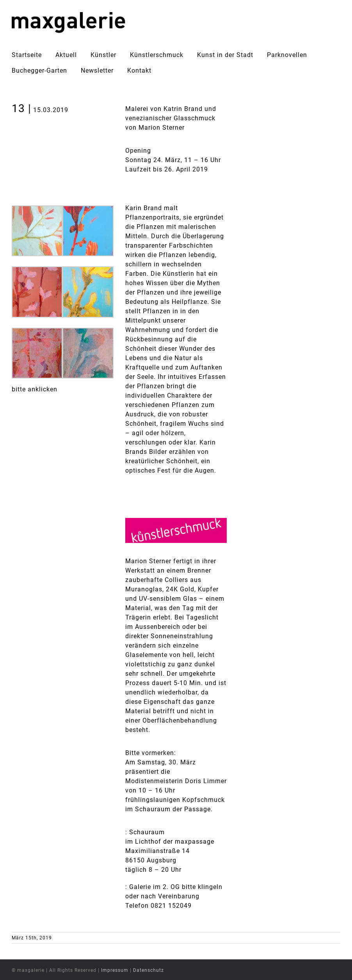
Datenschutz (148, 970)
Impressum (115, 970)
